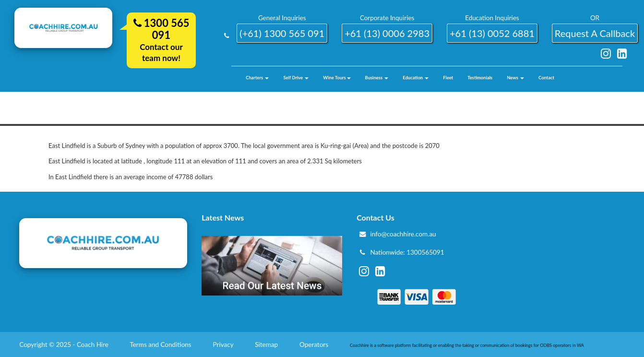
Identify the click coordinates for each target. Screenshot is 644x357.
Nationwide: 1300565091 (407, 252)
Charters (257, 78)
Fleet (448, 78)
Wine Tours (337, 78)
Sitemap (267, 345)
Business (377, 78)
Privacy (224, 345)
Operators (315, 345)
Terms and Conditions (161, 345)
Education (416, 78)
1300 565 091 (161, 29)
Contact (546, 78)
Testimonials (480, 78)
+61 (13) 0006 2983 (387, 33)
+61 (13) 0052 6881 (492, 33)
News (515, 78)
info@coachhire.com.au (403, 234)
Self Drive (296, 78)
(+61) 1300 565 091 (282, 33)
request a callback (595, 33)
